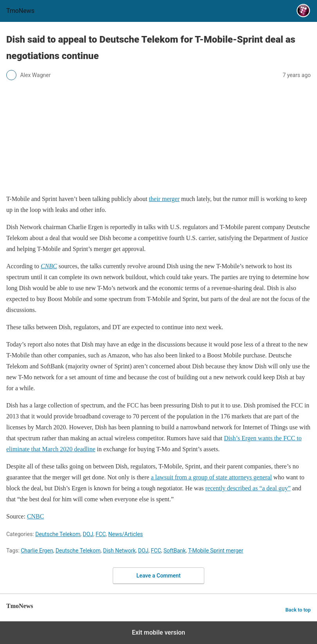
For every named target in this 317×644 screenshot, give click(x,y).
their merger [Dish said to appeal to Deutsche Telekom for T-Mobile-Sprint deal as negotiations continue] (164, 199)
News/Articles (126, 534)
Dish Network (119, 551)
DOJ (88, 534)
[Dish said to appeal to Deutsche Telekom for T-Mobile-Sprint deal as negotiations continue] (49, 266)
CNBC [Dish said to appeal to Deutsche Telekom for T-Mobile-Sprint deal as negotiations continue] (36, 516)
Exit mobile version (158, 632)
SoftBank (175, 551)
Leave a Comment (159, 576)
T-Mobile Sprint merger (216, 551)
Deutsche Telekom (58, 534)
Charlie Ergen (37, 551)
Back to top (298, 610)
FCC (101, 534)
